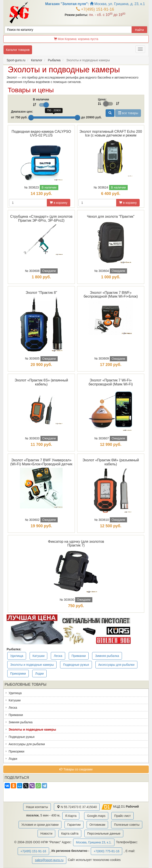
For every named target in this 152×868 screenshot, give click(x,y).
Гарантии (74, 825)
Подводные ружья (76, 665)
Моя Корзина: (76, 39)
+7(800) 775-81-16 (106, 851)
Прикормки (18, 674)
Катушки (38, 656)
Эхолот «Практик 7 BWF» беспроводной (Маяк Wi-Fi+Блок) (111, 295)
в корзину (59, 203)
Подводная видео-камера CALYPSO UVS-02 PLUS (41, 134)
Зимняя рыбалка (107, 656)
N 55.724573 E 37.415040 (77, 807)
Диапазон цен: (22, 112)
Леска (58, 656)
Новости (46, 833)
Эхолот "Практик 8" (41, 293)
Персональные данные (104, 833)
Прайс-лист (123, 816)
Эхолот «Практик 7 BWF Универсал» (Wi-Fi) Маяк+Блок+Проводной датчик (41, 462)
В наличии (41, 99)
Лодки (39, 674)
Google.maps (96, 816)
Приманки (79, 656)
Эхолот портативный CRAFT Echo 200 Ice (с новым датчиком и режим (111, 134)
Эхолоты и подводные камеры (32, 665)
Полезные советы (127, 825)
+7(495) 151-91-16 (95, 9)
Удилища (17, 656)
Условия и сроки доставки (40, 825)
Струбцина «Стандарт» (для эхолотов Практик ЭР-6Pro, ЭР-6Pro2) (41, 218)
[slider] (31, 118)
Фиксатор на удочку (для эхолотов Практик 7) (76, 544)
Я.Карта (71, 816)
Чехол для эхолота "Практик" (111, 217)
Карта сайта (70, 833)
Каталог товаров (18, 50)
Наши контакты (37, 807)
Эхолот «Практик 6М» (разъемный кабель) (111, 462)
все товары (128, 113)
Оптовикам (97, 825)
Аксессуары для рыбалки (116, 665)
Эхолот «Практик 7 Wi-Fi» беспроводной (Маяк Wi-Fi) (111, 382)
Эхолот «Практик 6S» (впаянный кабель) (41, 382)
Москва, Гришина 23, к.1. (94, 842)
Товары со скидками (76, 769)
